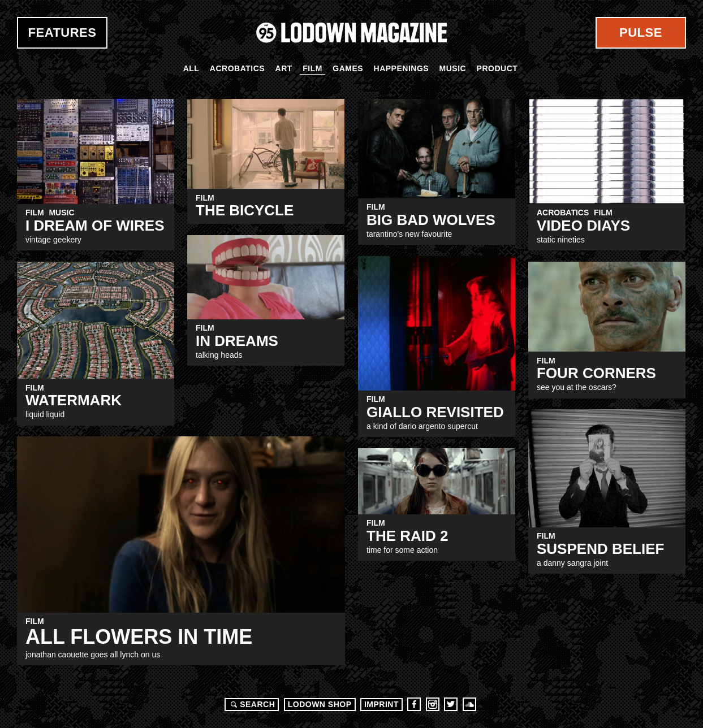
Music (453, 68)
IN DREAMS (237, 341)
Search (251, 704)
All (191, 68)
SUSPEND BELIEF (600, 549)
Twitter (451, 704)
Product (497, 68)
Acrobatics (237, 68)
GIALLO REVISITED (435, 412)
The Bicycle (245, 210)
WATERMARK (74, 400)
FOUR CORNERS (596, 373)
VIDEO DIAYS (583, 226)
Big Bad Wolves (431, 220)
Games (348, 68)
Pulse (641, 32)
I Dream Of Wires (95, 226)
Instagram (433, 704)
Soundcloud (469, 704)
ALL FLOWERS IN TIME (139, 637)
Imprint (381, 704)
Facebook (414, 704)
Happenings (402, 68)
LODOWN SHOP (320, 704)
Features (62, 32)
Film (312, 68)
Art (284, 68)
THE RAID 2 (407, 536)
